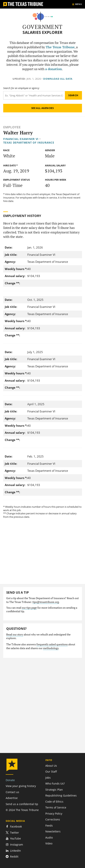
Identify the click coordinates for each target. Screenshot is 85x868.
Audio (49, 837)
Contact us (12, 792)
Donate (10, 780)
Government (42, 27)
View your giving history (21, 786)
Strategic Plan (54, 790)
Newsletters (53, 831)
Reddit (12, 856)
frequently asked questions (52, 644)
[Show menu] (77, 4)
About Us (51, 766)
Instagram (14, 845)
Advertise (12, 798)
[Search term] (34, 95)
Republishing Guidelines (61, 795)
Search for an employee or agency (21, 88)
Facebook (14, 826)
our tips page (29, 608)
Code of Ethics (54, 802)
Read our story (15, 635)
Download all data (58, 79)
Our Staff (51, 772)
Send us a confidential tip (22, 804)
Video (49, 843)
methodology (51, 648)
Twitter (12, 833)
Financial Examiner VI (21, 139)
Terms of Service (56, 807)
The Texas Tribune (60, 47)
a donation (54, 69)
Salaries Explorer (42, 32)
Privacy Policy (54, 814)
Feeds (49, 826)
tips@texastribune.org (46, 602)
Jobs (48, 778)
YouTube (13, 838)
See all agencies (42, 108)
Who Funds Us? (55, 783)
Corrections (53, 819)
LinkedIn (13, 851)
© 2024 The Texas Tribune (22, 810)
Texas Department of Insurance (29, 143)
